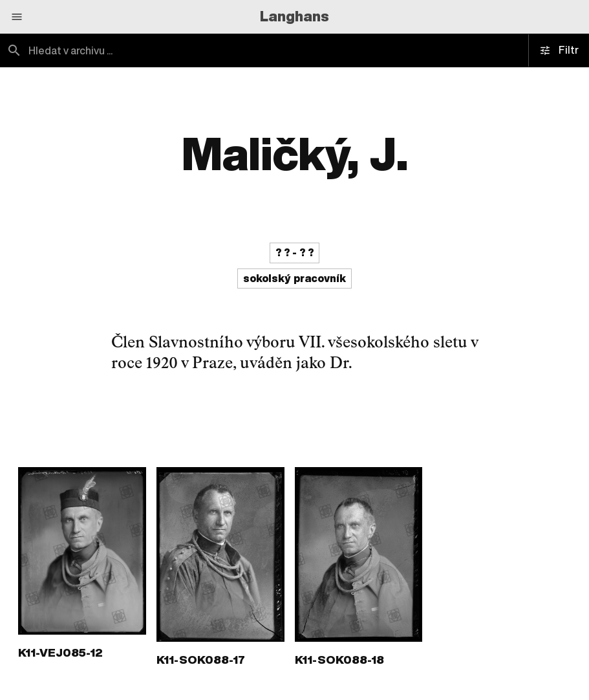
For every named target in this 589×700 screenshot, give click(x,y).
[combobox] (147, 50)
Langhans (294, 16)
